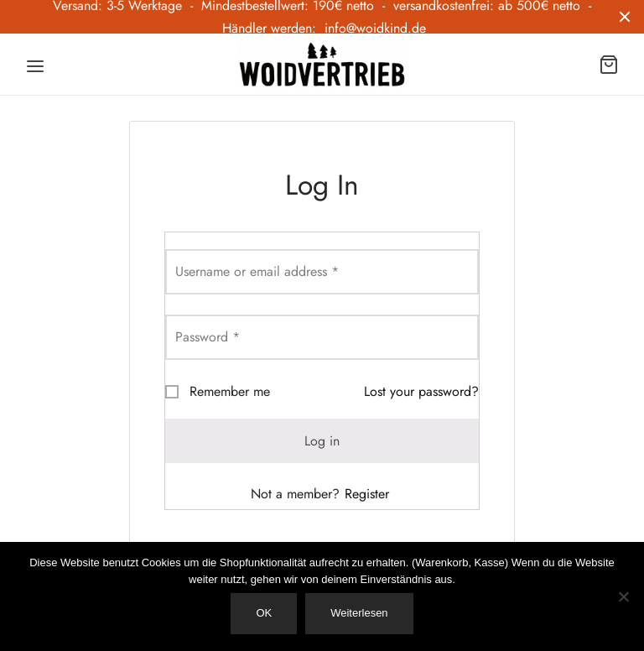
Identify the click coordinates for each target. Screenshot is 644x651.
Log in (322, 441)
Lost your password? (421, 391)
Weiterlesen (359, 613)
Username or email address (257, 271)
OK (264, 613)
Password (208, 337)
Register (367, 494)
